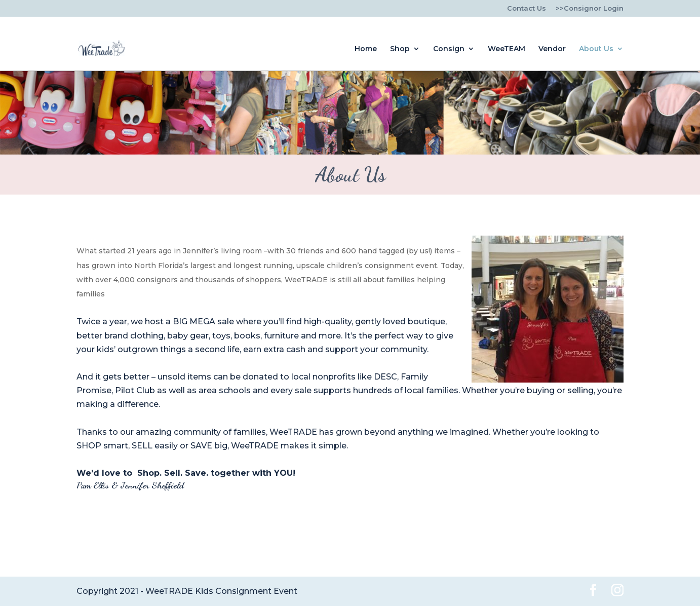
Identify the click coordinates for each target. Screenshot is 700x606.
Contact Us (527, 9)
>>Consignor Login (590, 9)
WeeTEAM (507, 49)
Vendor (552, 49)
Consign (449, 49)
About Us (596, 49)
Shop (400, 49)
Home (366, 49)
